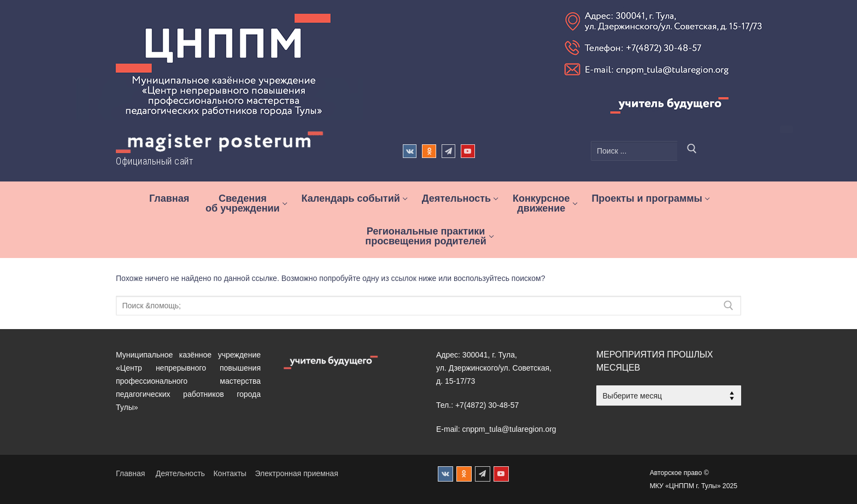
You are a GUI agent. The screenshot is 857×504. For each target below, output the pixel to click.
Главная (130, 473)
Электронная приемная (296, 473)
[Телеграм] (448, 151)
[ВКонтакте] (410, 151)
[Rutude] (468, 151)
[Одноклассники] (429, 151)
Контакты (230, 473)
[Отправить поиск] (692, 151)
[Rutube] (501, 474)
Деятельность (180, 473)
